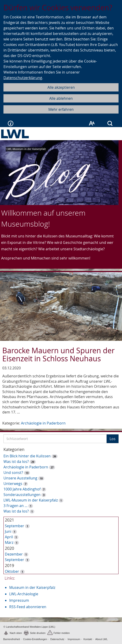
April (9, 537)
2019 (9, 565)
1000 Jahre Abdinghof (22, 489)
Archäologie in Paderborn (43, 423)
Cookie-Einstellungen (35, 639)
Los (113, 439)
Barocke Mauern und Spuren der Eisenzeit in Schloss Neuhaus (58, 354)
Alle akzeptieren (61, 87)
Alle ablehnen (61, 98)
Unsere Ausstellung (20, 478)
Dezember (14, 554)
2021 (9, 520)
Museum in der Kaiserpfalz (32, 587)
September (15, 526)
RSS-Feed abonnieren (28, 607)
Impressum (19, 600)
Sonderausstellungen (22, 495)
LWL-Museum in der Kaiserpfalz (31, 500)
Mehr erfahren (61, 109)
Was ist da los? (16, 462)
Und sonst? (13, 473)
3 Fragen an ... (15, 506)
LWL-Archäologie (24, 594)
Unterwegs (13, 484)
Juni (8, 531)
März (9, 542)
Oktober (12, 571)
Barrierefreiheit (12, 639)
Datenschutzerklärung (23, 78)
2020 (9, 548)
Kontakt (88, 639)
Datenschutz (57, 639)
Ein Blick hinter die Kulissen (27, 456)
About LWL (102, 639)
